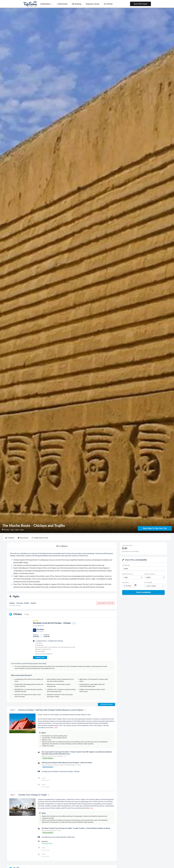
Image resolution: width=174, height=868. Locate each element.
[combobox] (143, 569)
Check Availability (143, 592)
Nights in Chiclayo (128, 574)
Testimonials (62, 4)
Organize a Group (92, 4)
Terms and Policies (40, 538)
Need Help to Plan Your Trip (155, 528)
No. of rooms (148, 582)
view (74, 623)
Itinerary (10, 538)
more (56, 728)
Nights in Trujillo (150, 574)
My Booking (77, 4)
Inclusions (23, 538)
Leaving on (125, 582)
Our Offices (108, 4)
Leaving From (126, 565)
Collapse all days (106, 704)
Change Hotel (40, 658)
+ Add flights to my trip (105, 603)
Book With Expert (140, 4)
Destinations (47, 4)
